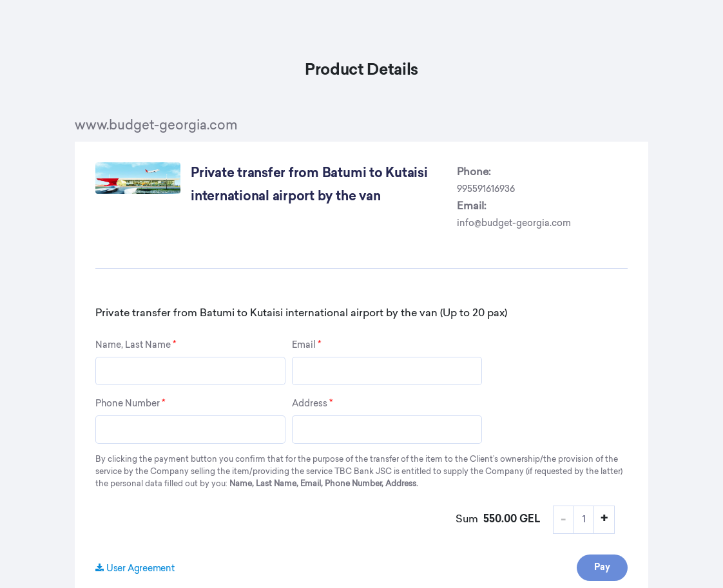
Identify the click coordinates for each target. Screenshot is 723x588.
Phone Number (130, 404)
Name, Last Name (136, 345)
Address (312, 404)
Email (306, 345)
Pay (602, 568)
